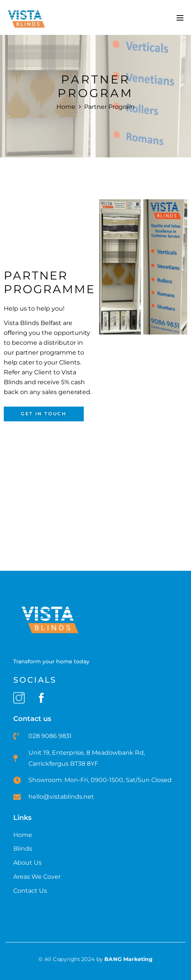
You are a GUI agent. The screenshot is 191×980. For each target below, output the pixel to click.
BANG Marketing (129, 959)
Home (66, 107)
